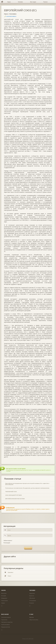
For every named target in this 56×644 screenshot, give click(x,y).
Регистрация (7, 543)
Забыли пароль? (8, 541)
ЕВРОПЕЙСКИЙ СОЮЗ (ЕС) (20, 10)
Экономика (13, 14)
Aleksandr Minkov (11, 16)
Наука (6, 14)
